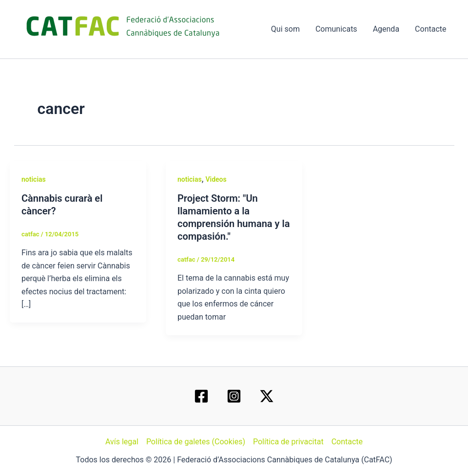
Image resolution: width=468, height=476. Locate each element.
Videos (216, 179)
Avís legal (122, 442)
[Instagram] (234, 396)
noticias (34, 179)
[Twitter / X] (267, 396)
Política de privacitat (288, 442)
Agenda (386, 29)
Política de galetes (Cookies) (196, 442)
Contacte (430, 29)
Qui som (285, 29)
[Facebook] (201, 396)
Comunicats (336, 29)
